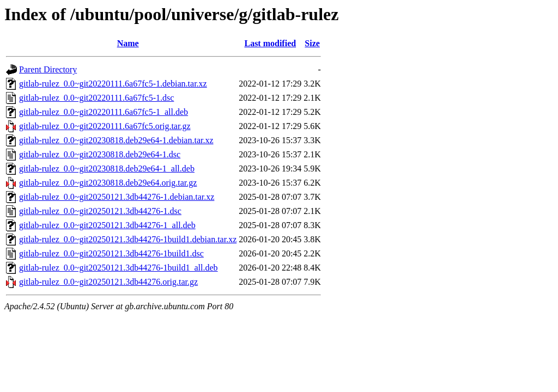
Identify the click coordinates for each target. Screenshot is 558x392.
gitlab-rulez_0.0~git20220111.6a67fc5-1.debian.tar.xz (113, 84)
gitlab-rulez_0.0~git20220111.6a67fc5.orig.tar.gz (105, 126)
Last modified (270, 43)
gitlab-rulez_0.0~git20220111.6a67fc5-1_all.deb (104, 112)
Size (312, 43)
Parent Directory (48, 69)
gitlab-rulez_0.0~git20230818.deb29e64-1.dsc (100, 154)
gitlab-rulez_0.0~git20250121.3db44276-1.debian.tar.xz (117, 197)
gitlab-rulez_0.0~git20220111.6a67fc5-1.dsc (96, 98)
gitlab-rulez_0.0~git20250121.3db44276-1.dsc (100, 211)
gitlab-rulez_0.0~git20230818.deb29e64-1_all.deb (107, 169)
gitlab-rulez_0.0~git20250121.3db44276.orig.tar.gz (108, 282)
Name (128, 43)
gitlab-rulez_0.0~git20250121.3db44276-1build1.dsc (111, 253)
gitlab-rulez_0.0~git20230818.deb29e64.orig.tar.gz (108, 183)
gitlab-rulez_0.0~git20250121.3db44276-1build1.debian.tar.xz (128, 239)
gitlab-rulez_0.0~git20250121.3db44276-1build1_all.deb (119, 268)
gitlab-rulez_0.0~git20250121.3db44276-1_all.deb (107, 225)
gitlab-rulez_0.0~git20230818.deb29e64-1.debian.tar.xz (116, 140)
